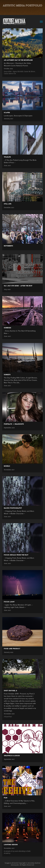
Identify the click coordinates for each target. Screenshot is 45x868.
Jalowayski (15, 865)
